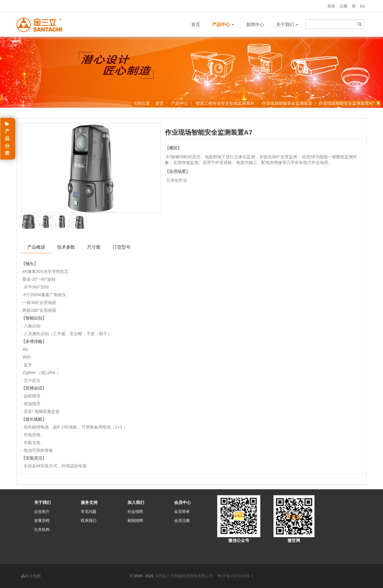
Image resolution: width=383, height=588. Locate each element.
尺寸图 (94, 247)
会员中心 (183, 502)
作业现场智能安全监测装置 (287, 103)
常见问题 (89, 512)
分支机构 (42, 529)
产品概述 (36, 247)
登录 (331, 6)
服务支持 (89, 502)
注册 (344, 6)
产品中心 (180, 103)
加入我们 (136, 502)
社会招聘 (135, 512)
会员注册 (182, 521)
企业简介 (42, 512)
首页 (196, 24)
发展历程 (42, 521)
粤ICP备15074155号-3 (235, 576)
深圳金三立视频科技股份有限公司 (184, 576)
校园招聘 (135, 521)
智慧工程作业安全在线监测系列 (225, 103)
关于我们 (287, 24)
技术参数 (66, 247)
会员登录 (182, 512)
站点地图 (31, 576)
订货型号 (121, 247)
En (363, 6)
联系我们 (89, 521)
